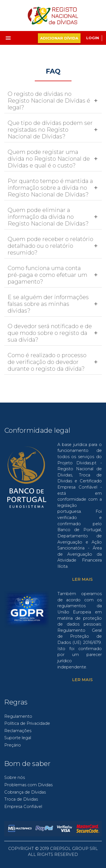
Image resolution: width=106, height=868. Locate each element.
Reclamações (18, 731)
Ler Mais (82, 579)
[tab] (53, 101)
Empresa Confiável (23, 807)
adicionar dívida (59, 38)
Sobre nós (15, 778)
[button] (15, 36)
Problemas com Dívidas (28, 785)
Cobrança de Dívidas (25, 792)
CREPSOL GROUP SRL (74, 849)
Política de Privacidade (27, 723)
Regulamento (18, 716)
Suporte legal (18, 738)
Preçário (13, 745)
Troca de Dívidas (21, 799)
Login (93, 38)
